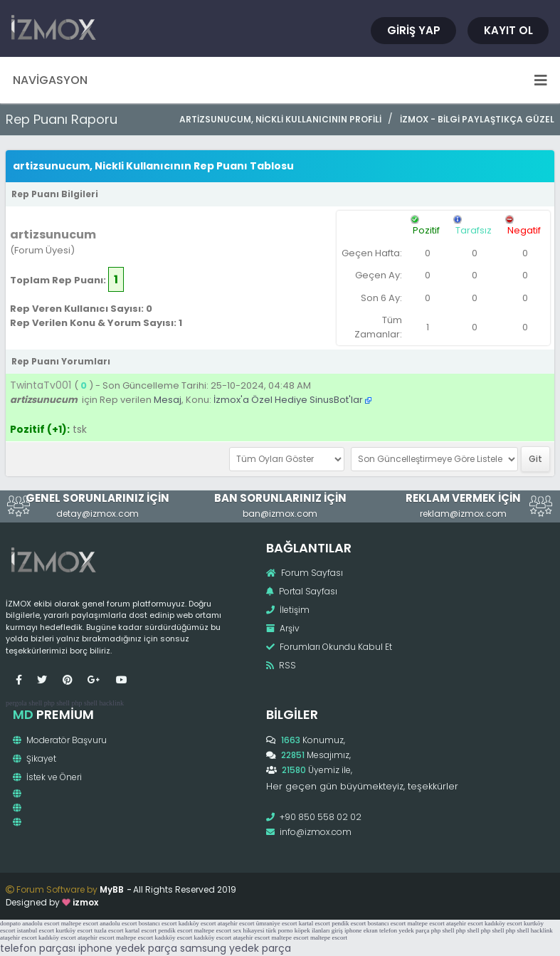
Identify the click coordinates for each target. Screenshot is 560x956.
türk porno (280, 930)
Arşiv (283, 628)
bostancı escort (158, 923)
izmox (85, 902)
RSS (281, 665)
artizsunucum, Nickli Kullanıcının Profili (280, 119)
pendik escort (349, 923)
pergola (16, 703)
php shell (57, 703)
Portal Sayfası (302, 591)
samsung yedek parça (236, 948)
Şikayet (35, 758)
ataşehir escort (236, 923)
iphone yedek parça (128, 948)
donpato (10, 923)
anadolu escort (41, 923)
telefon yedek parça (404, 930)
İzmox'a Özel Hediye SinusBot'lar (288, 400)
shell (35, 703)
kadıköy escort (197, 923)
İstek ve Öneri (47, 777)
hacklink (111, 703)
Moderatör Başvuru (60, 740)
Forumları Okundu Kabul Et (329, 647)
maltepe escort (80, 923)
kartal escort (315, 923)
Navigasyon (280, 80)
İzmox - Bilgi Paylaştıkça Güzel (477, 119)
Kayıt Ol (508, 30)
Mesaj (168, 400)
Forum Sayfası (305, 573)
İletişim (288, 610)
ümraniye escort (277, 923)
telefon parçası (38, 948)
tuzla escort (109, 930)
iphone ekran (361, 930)
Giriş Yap (414, 30)
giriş (337, 930)
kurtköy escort (74, 930)
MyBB (112, 889)
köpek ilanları (312, 930)
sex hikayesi (248, 930)
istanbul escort (36, 930)
